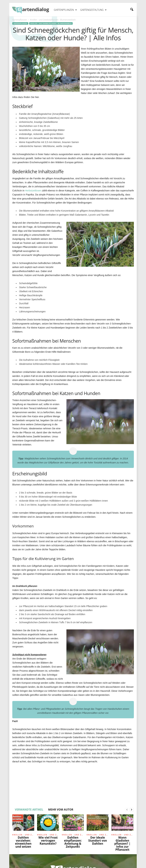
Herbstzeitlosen (33, 191)
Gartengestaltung (93, 10)
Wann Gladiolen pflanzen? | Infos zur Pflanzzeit (122, 844)
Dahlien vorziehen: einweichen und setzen (23, 842)
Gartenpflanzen (65, 10)
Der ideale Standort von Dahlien (98, 841)
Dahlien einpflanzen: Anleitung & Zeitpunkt (73, 842)
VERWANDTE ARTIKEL (29, 810)
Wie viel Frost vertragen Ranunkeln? (48, 841)
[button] (132, 10)
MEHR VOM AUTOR (61, 810)
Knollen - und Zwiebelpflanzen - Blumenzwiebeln (51, 23)
